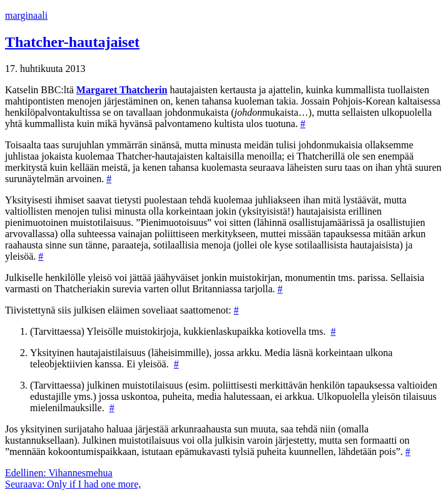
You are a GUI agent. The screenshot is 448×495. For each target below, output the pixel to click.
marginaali (26, 15)
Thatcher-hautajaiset (72, 42)
